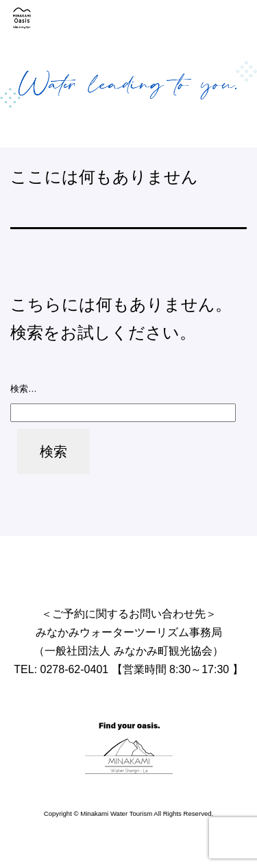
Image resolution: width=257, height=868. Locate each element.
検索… (24, 389)
